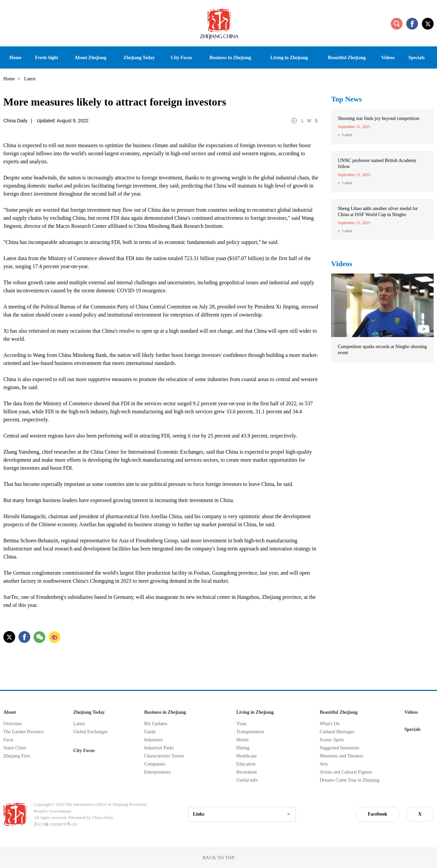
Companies (155, 764)
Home (9, 79)
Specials (412, 729)
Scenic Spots (332, 740)
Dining (243, 748)
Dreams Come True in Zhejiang (349, 780)
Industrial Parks (159, 748)
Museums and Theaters (342, 756)
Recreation (247, 772)
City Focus (84, 751)
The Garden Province (24, 732)
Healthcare (247, 756)
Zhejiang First (17, 756)
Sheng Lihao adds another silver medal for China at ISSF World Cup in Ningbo (378, 212)
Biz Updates (156, 724)
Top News (347, 99)
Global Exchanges (90, 732)
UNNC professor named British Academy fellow (377, 163)
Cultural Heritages (337, 732)
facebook (412, 24)
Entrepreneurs (157, 772)
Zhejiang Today (89, 712)
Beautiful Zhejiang (339, 712)
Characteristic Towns (164, 756)
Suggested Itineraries (340, 748)
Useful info (247, 780)
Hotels (243, 740)
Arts (324, 764)
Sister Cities (15, 748)
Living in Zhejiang (255, 712)
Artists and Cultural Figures (346, 772)
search (397, 24)
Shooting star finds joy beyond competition (379, 118)
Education (246, 764)
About (10, 712)
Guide (150, 732)
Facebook (378, 814)
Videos (342, 264)
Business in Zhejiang (165, 712)
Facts (8, 740)
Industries (153, 740)
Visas (241, 724)
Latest (347, 135)
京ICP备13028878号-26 (55, 824)
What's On (330, 724)
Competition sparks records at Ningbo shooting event (382, 350)
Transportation (250, 732)
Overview (13, 724)
